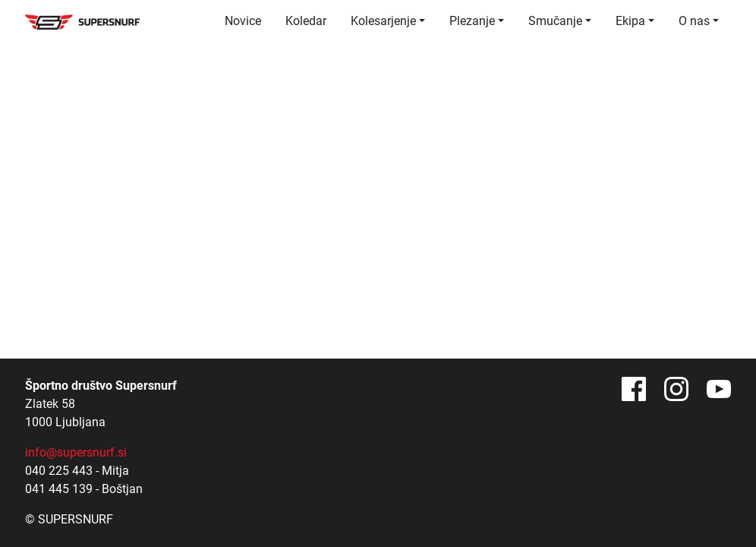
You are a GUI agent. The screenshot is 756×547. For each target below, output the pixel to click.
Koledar (306, 21)
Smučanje (555, 21)
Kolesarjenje (383, 21)
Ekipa (630, 21)
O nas (694, 21)
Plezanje (472, 21)
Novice (243, 21)
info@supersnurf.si (76, 452)
